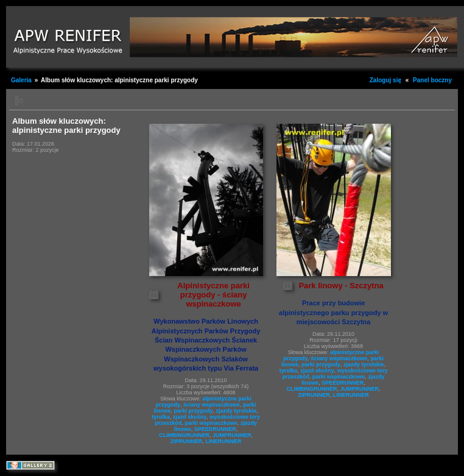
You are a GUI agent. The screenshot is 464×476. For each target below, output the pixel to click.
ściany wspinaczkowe (212, 405)
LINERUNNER (223, 441)
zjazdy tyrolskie (237, 411)
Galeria (21, 80)
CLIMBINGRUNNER (184, 435)
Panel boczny (432, 80)
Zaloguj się (385, 80)
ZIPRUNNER (187, 441)
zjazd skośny (190, 417)
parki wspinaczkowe (211, 423)
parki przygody (194, 411)
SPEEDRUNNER (215, 429)
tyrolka (161, 417)
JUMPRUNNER (232, 435)
